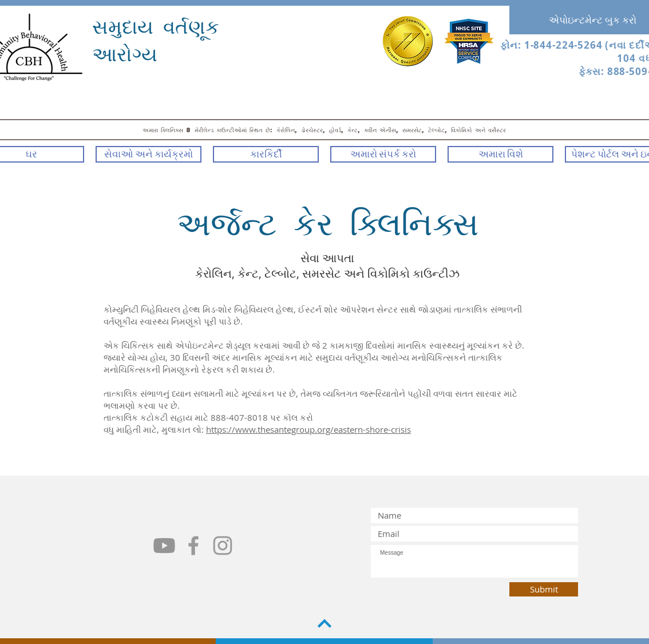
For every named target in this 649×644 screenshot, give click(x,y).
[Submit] (544, 589)
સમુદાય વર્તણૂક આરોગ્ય (156, 39)
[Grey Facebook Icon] (193, 546)
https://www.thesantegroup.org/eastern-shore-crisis (308, 429)
